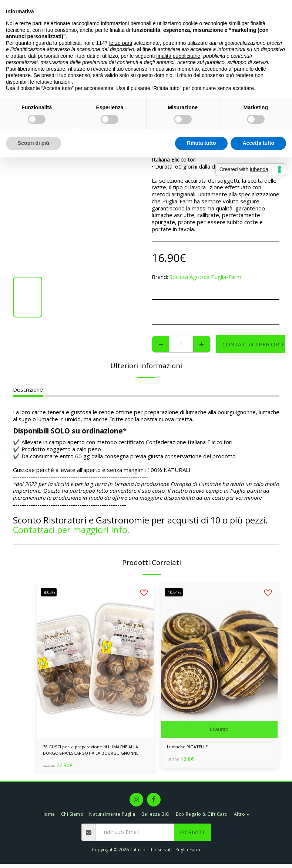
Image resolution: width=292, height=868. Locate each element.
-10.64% (176, 592)
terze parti (121, 43)
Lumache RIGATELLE (194, 748)
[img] (95, 660)
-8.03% (51, 592)
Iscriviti (192, 836)
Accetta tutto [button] (258, 143)
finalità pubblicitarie (178, 56)
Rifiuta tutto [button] (202, 143)
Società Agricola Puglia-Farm (205, 277)
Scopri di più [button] (33, 143)
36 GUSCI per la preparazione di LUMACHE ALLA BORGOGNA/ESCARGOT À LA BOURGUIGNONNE (95, 752)
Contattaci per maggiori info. (71, 530)
